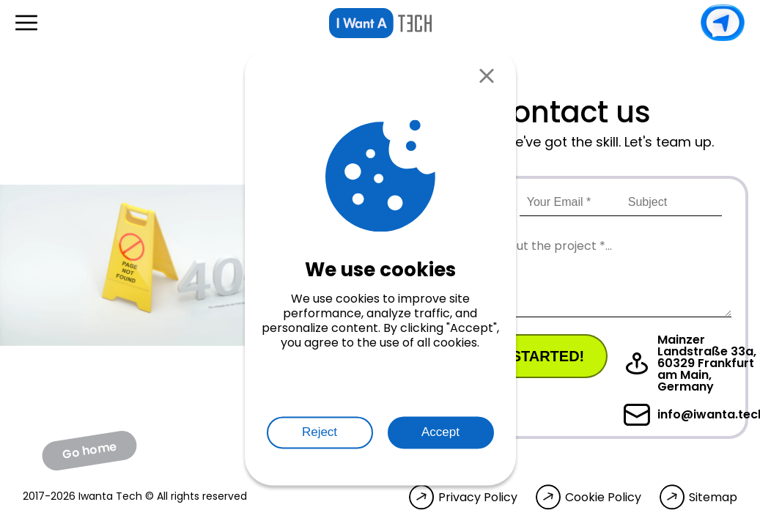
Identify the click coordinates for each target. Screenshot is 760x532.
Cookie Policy (603, 498)
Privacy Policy (478, 498)
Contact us (723, 23)
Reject (320, 433)
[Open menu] (26, 23)
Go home (89, 450)
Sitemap (713, 498)
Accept (440, 433)
